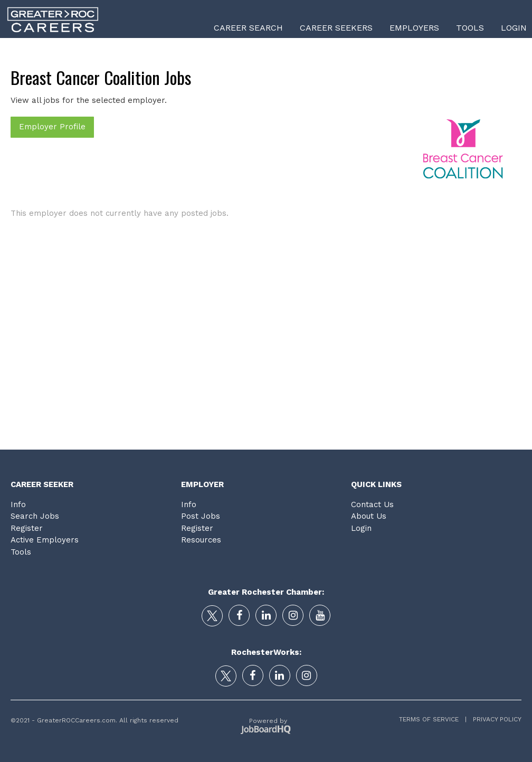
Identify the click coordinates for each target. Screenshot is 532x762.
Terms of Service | (433, 719)
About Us (369, 516)
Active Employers (45, 540)
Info (18, 504)
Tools (470, 28)
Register (27, 528)
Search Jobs (35, 516)
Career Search (248, 28)
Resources (201, 540)
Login (514, 28)
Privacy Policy (494, 719)
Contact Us (372, 504)
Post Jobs (201, 516)
